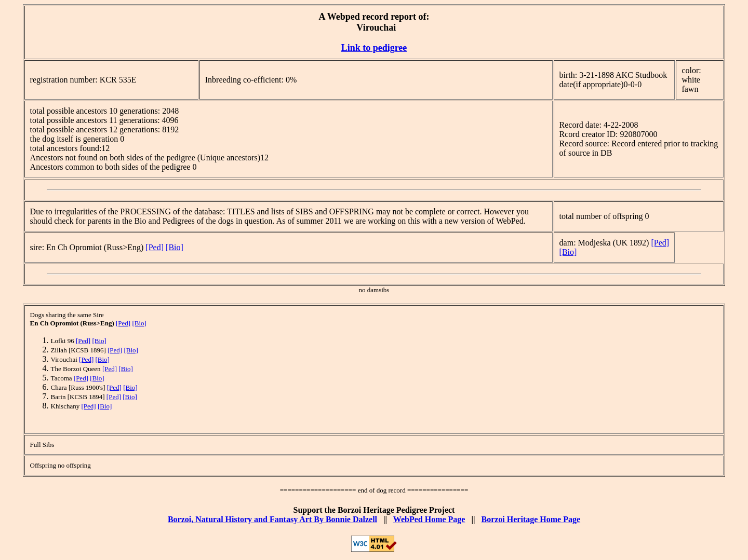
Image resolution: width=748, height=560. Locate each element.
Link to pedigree (374, 48)
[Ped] (155, 247)
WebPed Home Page (429, 519)
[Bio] (175, 247)
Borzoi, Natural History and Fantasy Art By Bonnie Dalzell (272, 519)
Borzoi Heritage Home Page (531, 519)
